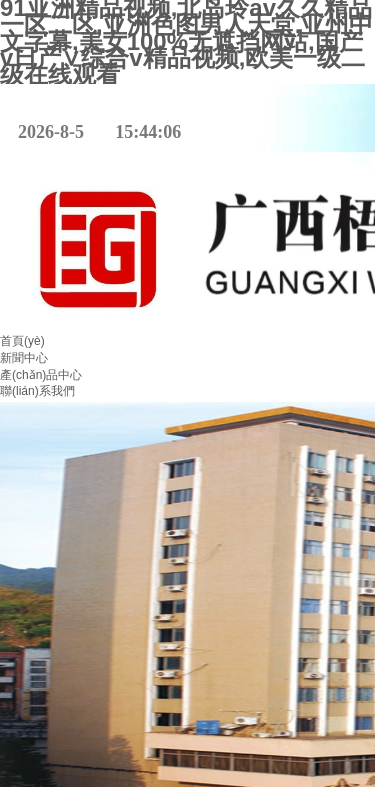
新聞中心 (24, 358)
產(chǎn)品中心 (41, 375)
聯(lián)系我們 (37, 391)
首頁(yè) (22, 341)
